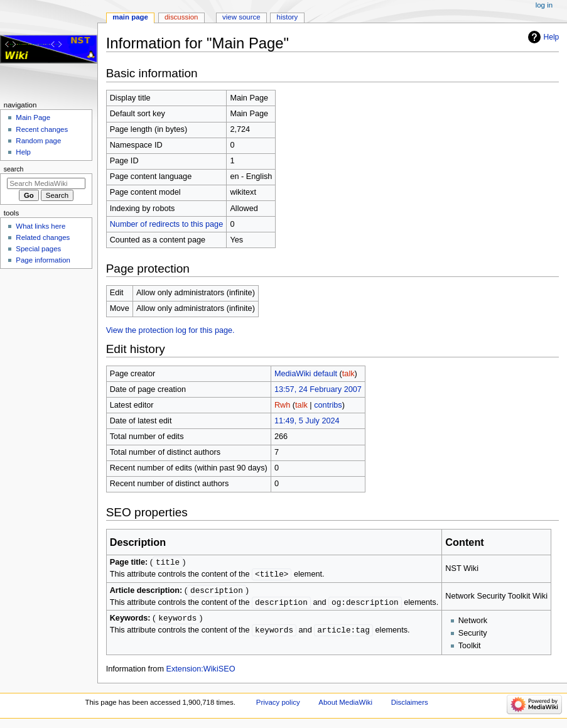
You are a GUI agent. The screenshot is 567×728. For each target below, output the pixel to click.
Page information (43, 260)
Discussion (181, 17)
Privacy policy (278, 705)
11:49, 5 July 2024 (307, 421)
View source (241, 17)
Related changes (43, 237)
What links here (40, 226)
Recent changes (42, 129)
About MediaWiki (345, 705)
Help (552, 37)
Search (14, 169)
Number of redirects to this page (167, 224)
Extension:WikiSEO (201, 671)
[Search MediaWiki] (46, 183)
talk (348, 374)
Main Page (130, 17)
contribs (328, 405)
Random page (38, 141)
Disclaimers (410, 705)
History (288, 17)
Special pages (38, 249)
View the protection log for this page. (170, 330)
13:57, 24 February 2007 (318, 389)
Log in (544, 5)
